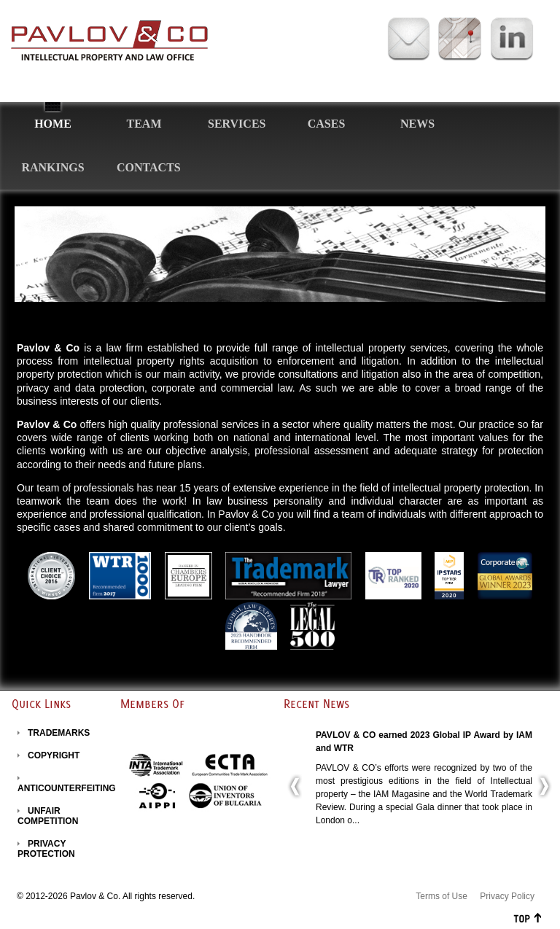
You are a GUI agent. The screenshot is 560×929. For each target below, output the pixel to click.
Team (144, 124)
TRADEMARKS (59, 733)
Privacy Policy (507, 896)
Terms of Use (442, 896)
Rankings (52, 167)
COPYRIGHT (54, 755)
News (417, 124)
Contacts (149, 167)
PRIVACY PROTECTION (46, 849)
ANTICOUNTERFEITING (67, 788)
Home (53, 124)
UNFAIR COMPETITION (48, 816)
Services (237, 124)
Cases (327, 124)
